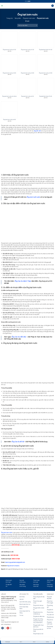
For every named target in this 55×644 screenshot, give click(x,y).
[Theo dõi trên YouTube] (30, 1)
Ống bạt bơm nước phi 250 (27, 73)
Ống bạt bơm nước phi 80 (9, 120)
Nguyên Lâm (38, 131)
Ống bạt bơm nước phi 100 (9, 50)
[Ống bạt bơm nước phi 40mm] (9, 86)
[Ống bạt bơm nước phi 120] (27, 40)
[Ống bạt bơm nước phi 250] (27, 63)
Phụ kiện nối (50, 615)
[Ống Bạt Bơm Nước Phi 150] (46, 40)
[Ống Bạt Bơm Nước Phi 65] (46, 86)
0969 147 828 (16, 559)
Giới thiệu (22, 597)
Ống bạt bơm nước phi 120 (27, 50)
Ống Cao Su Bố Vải (18, 442)
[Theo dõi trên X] (27, 1)
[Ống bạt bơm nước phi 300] (46, 63)
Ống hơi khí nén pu (38, 605)
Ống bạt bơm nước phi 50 (27, 96)
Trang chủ (10, 18)
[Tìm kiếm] (53, 6)
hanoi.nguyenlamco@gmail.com (15, 562)
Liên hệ (21, 599)
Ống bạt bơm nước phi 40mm (9, 96)
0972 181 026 (16, 545)
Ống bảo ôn (50, 610)
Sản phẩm (18, 18)
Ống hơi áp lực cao (38, 634)
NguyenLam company (13, 566)
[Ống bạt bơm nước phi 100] (9, 40)
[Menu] (2, 6)
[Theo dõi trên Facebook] (25, 1)
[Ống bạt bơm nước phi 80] (9, 110)
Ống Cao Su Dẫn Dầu (19, 337)
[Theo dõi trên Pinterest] (28, 1)
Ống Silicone (50, 617)
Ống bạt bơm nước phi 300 (46, 73)
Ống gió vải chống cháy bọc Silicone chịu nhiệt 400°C (38, 621)
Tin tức (21, 615)
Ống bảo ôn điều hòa (39, 616)
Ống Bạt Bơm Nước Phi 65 (46, 96)
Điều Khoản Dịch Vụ (25, 604)
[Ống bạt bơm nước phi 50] (27, 86)
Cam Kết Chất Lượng (25, 602)
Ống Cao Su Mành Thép (23, 281)
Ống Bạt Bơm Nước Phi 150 (46, 50)
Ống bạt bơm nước (7, 533)
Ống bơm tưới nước (29, 18)
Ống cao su (50, 620)
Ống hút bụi (50, 612)
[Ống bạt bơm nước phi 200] (9, 63)
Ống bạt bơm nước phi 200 (9, 73)
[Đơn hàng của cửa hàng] (27, 25)
